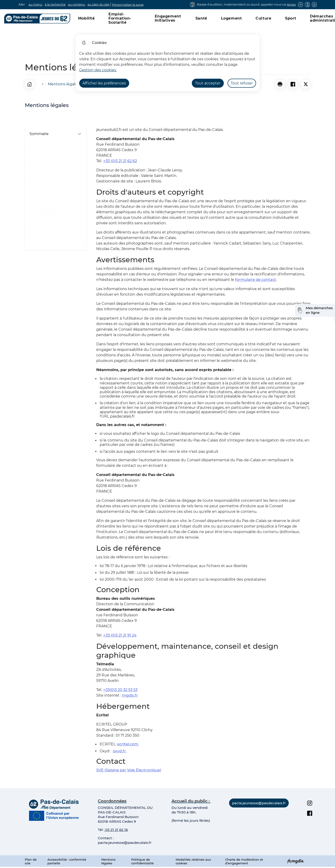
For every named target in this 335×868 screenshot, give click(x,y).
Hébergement (50, 226)
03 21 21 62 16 (116, 830)
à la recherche (55, 4)
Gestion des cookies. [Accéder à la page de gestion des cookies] (98, 70)
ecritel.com (128, 744)
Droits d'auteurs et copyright (54, 150)
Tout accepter (208, 83)
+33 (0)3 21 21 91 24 (120, 635)
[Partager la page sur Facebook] (293, 84)
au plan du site (98, 4)
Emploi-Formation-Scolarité (120, 18)
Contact (44, 239)
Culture (263, 18)
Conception (47, 192)
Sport (291, 18)
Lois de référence (52, 179)
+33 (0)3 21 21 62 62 (120, 161)
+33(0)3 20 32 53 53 (121, 690)
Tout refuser (242, 83)
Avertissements (51, 165)
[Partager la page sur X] (306, 84)
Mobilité (86, 18)
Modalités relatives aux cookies (193, 861)
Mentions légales (108, 861)
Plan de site (31, 861)
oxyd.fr (120, 751)
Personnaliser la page (128, 5)
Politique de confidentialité (142, 861)
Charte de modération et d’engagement (244, 861)
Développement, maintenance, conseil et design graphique (58, 209)
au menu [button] (35, 4)
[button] (280, 84)
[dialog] (168, 63)
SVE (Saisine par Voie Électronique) (129, 770)
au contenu (77, 4)
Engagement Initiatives (168, 18)
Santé (201, 18)
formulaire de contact (256, 280)
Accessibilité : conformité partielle (67, 861)
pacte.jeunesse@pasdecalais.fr (125, 843)
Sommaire (55, 134)
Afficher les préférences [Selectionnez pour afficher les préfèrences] (104, 83)
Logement (232, 18)
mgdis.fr (130, 695)
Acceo (291, 4)
